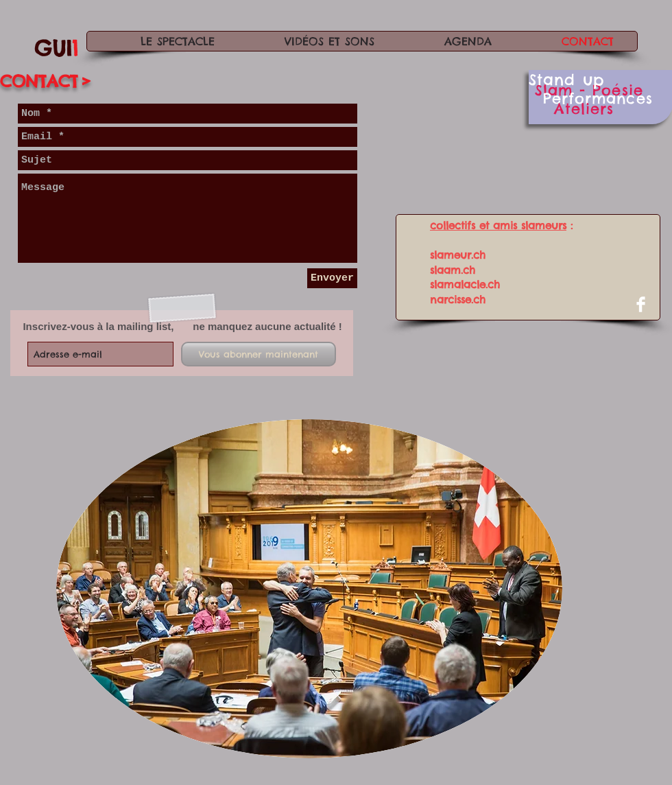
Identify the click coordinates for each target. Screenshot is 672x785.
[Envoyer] (332, 278)
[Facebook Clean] (641, 304)
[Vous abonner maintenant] (259, 354)
